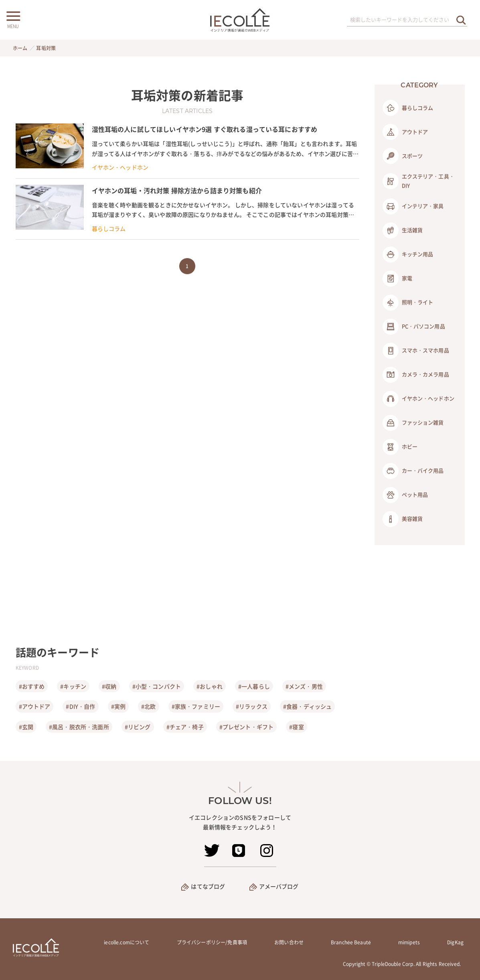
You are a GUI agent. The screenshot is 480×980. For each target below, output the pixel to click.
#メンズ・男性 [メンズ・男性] (304, 686)
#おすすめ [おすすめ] (32, 686)
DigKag (455, 942)
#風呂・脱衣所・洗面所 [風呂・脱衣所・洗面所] (79, 727)
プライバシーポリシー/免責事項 (212, 942)
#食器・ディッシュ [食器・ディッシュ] (307, 706)
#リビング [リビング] (138, 727)
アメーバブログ (279, 886)
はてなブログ (208, 886)
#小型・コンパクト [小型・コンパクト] (157, 686)
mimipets (409, 942)
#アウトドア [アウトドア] (35, 706)
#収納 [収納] (109, 686)
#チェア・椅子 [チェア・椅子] (185, 727)
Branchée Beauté (351, 942)
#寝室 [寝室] (296, 727)
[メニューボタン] (13, 19)
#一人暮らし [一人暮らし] (254, 686)
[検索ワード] (407, 20)
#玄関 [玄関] (26, 727)
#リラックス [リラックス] (252, 706)
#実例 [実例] (118, 706)
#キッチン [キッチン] (73, 686)
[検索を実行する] (461, 20)
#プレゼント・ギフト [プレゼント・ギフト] (247, 727)
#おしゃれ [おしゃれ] (210, 686)
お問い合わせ (289, 942)
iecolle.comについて (127, 942)
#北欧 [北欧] (148, 706)
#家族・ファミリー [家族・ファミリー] (196, 706)
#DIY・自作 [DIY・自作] (80, 706)
